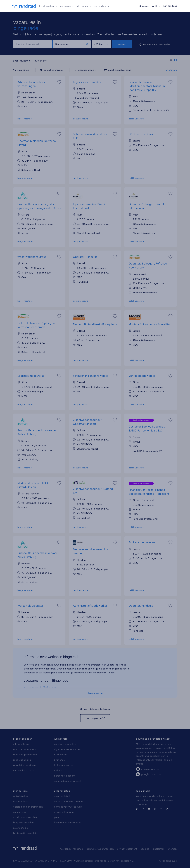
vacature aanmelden (66, 744)
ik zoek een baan (48, 6)
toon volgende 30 (95, 718)
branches (59, 760)
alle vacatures (21, 744)
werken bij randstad (72, 849)
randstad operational (25, 749)
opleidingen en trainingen (28, 807)
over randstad (101, 6)
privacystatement (127, 849)
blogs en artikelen (23, 822)
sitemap (172, 849)
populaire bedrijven (24, 765)
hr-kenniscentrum (64, 765)
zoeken (122, 44)
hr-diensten (61, 754)
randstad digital (22, 760)
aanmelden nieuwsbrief (67, 781)
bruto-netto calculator (26, 833)
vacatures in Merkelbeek (42, 687)
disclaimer (158, 849)
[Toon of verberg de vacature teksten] (173, 61)
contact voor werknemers (69, 801)
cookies (145, 849)
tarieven (59, 770)
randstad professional (26, 754)
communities (21, 801)
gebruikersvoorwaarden (100, 849)
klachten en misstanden (68, 822)
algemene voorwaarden (68, 749)
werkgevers (67, 6)
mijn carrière (83, 6)
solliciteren (19, 812)
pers (57, 817)
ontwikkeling (21, 796)
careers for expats (23, 770)
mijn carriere (20, 791)
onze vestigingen (64, 812)
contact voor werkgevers (68, 807)
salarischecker (21, 828)
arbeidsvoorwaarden (25, 817)
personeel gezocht (65, 776)
